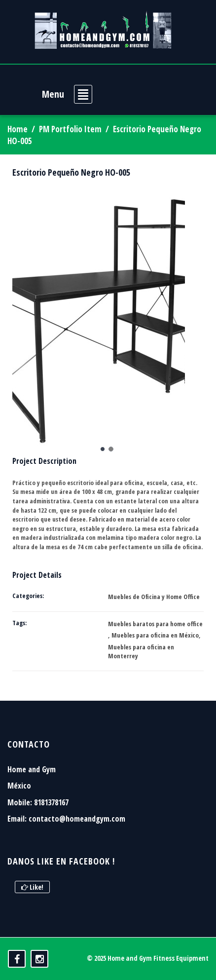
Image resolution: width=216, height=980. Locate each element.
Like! (32, 887)
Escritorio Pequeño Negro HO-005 (71, 172)
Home (18, 129)
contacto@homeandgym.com (77, 819)
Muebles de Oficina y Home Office (154, 597)
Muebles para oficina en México (155, 635)
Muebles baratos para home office (155, 624)
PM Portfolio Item (70, 129)
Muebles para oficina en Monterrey (141, 652)
